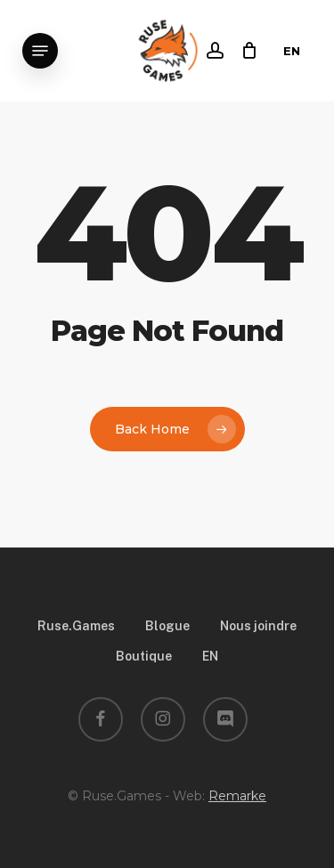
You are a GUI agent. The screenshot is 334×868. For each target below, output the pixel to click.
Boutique (144, 656)
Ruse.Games (76, 626)
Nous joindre (258, 626)
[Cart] (245, 51)
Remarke (237, 796)
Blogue (167, 626)
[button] (40, 51)
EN (292, 51)
